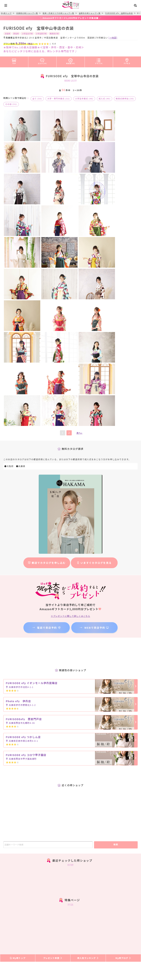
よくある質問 (26, 942)
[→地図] (113, 38)
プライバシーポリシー (121, 942)
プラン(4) (99, 61)
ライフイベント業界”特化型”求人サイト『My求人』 (103, 958)
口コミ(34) (42, 61)
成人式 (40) (104, 98)
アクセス (127, 61)
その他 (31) (11, 104)
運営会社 (54, 946)
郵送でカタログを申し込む (47, 404)
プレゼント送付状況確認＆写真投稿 (74, 942)
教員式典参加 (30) (125, 98)
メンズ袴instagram (70, 873)
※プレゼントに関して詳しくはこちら (70, 458)
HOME (12, 942)
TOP (14, 61)
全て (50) (37, 98)
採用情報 (67, 946)
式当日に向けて (44, 942)
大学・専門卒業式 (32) (58, 98)
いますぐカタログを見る (94, 404)
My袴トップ (18, 800)
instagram (70, 865)
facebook (70, 881)
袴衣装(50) (71, 61)
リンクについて (83, 946)
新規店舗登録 (58, 952)
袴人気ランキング (88, 800)
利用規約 (101, 942)
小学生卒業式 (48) (84, 98)
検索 (116, 686)
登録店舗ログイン (79, 952)
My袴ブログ (123, 800)
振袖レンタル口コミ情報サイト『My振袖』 (50, 958)
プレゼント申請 (53, 800)
